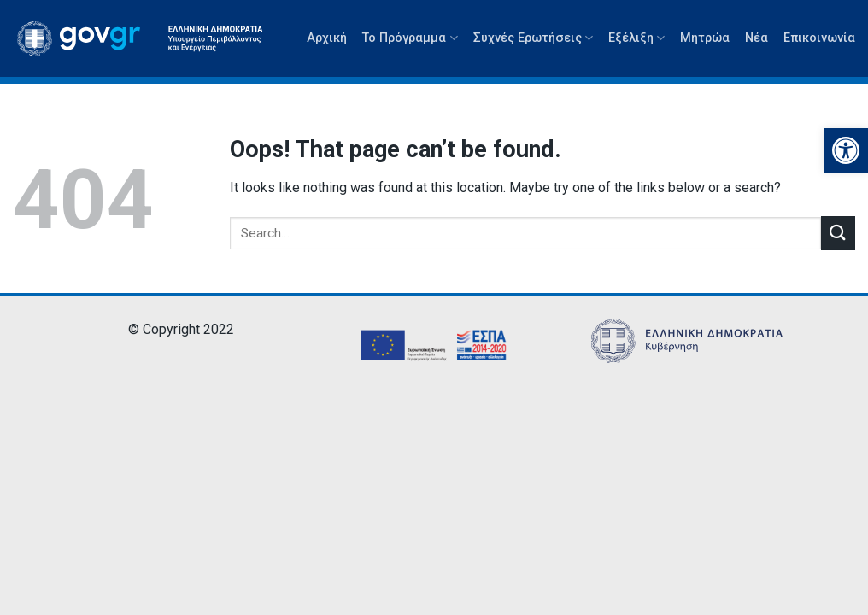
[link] (846, 150)
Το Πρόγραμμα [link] (410, 38)
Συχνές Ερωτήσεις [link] (533, 38)
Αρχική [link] (327, 38)
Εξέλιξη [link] (636, 38)
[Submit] (838, 233)
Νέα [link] (757, 38)
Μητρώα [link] (705, 38)
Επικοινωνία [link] (819, 38)
